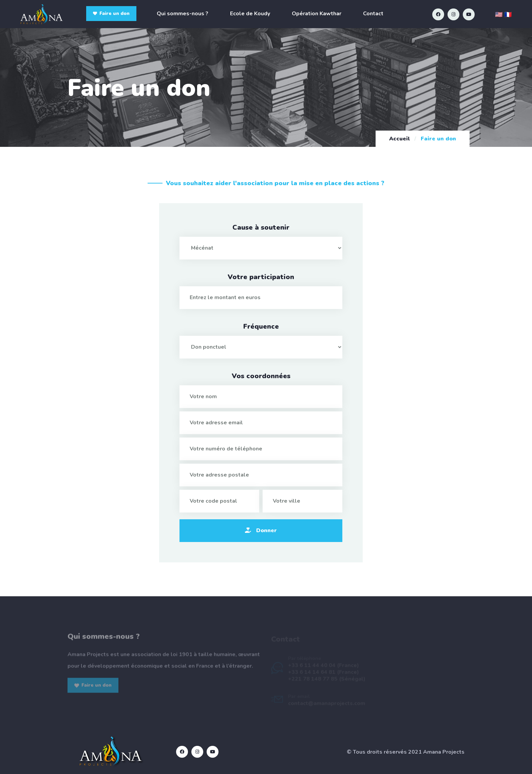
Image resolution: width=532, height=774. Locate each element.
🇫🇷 (508, 15)
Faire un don (111, 13)
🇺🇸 (499, 15)
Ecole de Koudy (250, 14)
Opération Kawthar (317, 14)
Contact (373, 14)
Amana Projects (444, 752)
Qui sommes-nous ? (183, 14)
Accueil (400, 139)
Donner (261, 530)
